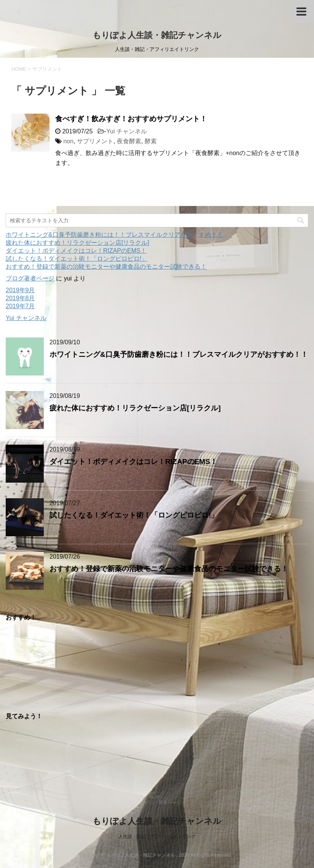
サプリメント (95, 141)
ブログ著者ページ (30, 278)
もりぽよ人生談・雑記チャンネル (157, 35)
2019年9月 (20, 290)
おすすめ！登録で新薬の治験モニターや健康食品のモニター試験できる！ (106, 267)
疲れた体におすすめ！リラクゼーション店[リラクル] (77, 243)
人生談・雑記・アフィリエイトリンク (157, 836)
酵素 (151, 141)
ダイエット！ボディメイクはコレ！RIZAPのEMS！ (76, 251)
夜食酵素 (129, 141)
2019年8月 (20, 298)
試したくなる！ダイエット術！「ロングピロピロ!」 (77, 259)
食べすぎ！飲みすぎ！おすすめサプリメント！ (131, 119)
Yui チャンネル (127, 131)
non (68, 141)
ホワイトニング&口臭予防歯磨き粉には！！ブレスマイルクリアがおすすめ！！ (114, 235)
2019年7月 (20, 306)
